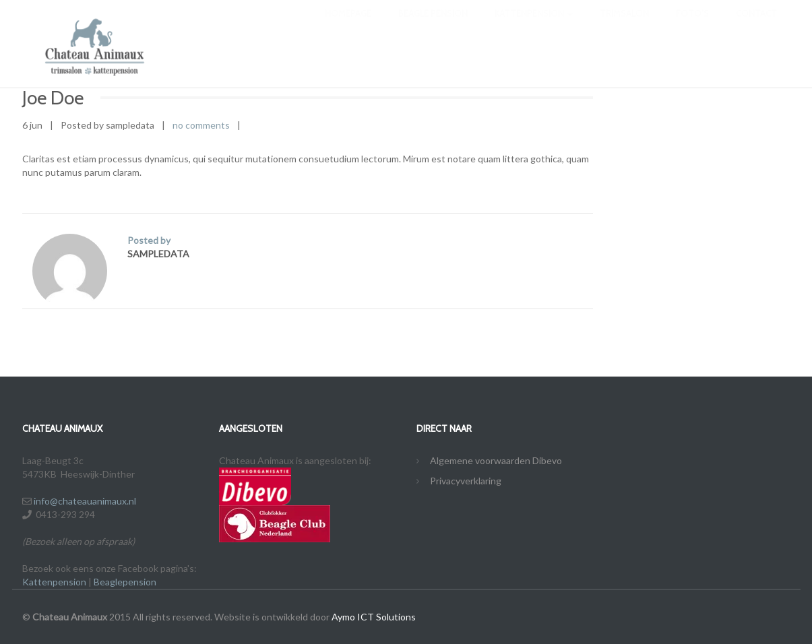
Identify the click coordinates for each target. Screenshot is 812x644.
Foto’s (692, 27)
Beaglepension (125, 582)
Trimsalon (624, 27)
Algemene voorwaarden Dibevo (496, 460)
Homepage (348, 27)
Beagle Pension (433, 27)
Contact (756, 27)
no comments (201, 125)
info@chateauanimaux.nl (85, 501)
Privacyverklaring (466, 481)
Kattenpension (534, 27)
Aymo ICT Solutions (374, 617)
